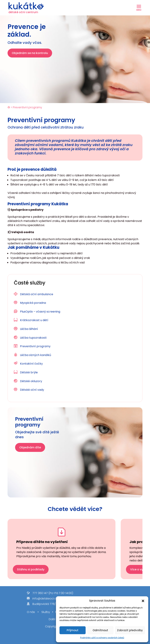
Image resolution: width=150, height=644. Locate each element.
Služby (45, 612)
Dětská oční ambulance (37, 294)
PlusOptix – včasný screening (40, 312)
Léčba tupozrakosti (33, 338)
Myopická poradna (33, 303)
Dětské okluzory (31, 381)
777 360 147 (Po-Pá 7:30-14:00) (53, 593)
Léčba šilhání (29, 329)
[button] (143, 601)
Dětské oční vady (32, 390)
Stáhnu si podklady (31, 569)
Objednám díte (30, 447)
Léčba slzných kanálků (36, 355)
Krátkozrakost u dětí (34, 320)
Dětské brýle (29, 372)
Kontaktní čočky (31, 364)
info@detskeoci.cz (45, 599)
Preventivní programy (35, 346)
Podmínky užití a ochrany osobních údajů (102, 638)
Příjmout (73, 630)
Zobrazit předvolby (130, 630)
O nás (31, 612)
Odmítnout (100, 630)
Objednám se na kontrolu (30, 53)
